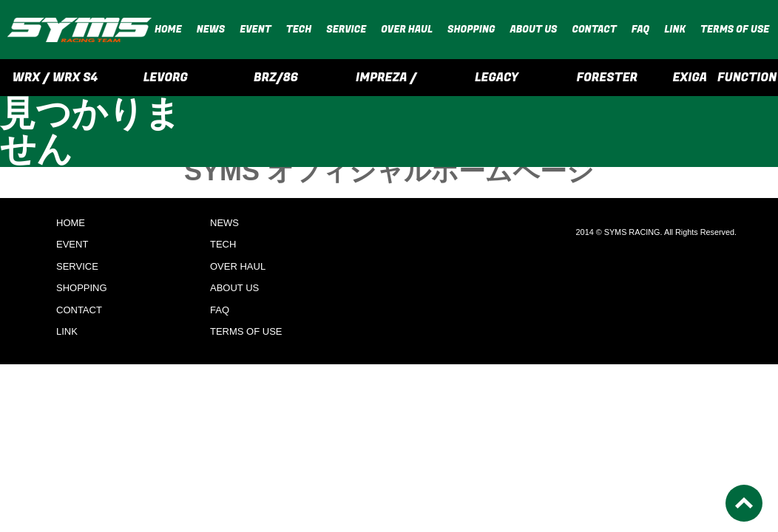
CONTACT (595, 29)
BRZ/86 (276, 78)
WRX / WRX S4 (55, 78)
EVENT (256, 29)
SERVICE (346, 29)
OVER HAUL (407, 29)
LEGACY (497, 78)
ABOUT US (533, 29)
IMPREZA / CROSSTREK (386, 82)
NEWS (211, 29)
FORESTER (608, 78)
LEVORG (166, 78)
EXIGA (690, 78)
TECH (299, 29)
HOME (168, 29)
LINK (675, 29)
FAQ (641, 29)
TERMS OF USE (735, 29)
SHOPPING (471, 29)
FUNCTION (747, 78)
